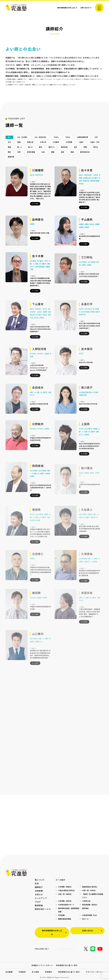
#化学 (32, 181)
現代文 (20, 157)
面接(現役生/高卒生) (90, 887)
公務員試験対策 (88, 142)
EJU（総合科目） (43, 142)
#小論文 (95, 186)
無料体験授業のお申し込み (60, 8)
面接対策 (28, 162)
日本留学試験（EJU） (90, 916)
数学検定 (85, 909)
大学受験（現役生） (65, 887)
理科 (31, 157)
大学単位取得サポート (66, 905)
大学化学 (55, 147)
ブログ (38, 902)
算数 (76, 157)
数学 (59, 152)
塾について (40, 880)
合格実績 (39, 891)
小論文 (94, 147)
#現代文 (86, 189)
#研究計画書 (95, 189)
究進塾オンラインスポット (42, 966)
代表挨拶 (22, 972)
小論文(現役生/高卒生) (66, 891)
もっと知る (35, 210)
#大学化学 (39, 181)
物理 (10, 157)
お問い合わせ (83, 8)
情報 (27, 152)
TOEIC (72, 142)
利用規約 (49, 972)
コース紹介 (60, 880)
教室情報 (39, 906)
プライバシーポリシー (95, 972)
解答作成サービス (43, 909)
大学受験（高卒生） (65, 901)
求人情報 (35, 972)
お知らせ (39, 895)
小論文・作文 (13, 152)
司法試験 (61, 916)
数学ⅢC (71, 152)
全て (10, 142)
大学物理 (82, 147)
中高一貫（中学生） (89, 891)
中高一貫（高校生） (65, 894)
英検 (86, 157)
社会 (66, 157)
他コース (85, 919)
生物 (41, 157)
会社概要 (9, 972)
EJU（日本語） (24, 142)
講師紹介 (39, 887)
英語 (96, 157)
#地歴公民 (87, 186)
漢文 (96, 152)
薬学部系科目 (13, 162)
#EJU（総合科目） (86, 183)
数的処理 (84, 152)
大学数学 (68, 147)
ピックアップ (41, 898)
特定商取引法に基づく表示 (67, 966)
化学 (10, 147)
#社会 (81, 192)
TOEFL (60, 142)
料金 (37, 884)
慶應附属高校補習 (65, 919)
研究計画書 (54, 157)
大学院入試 (86, 901)
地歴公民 (41, 147)
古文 (19, 147)
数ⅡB (49, 152)
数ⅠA (37, 152)
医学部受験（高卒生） (90, 905)
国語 (29, 147)
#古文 (96, 183)
